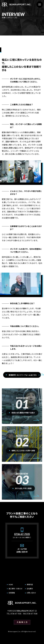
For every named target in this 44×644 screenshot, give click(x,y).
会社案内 (30, 589)
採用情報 (12, 593)
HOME (11, 584)
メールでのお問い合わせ (22, 550)
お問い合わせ (31, 593)
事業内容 (30, 584)
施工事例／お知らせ (16, 589)
